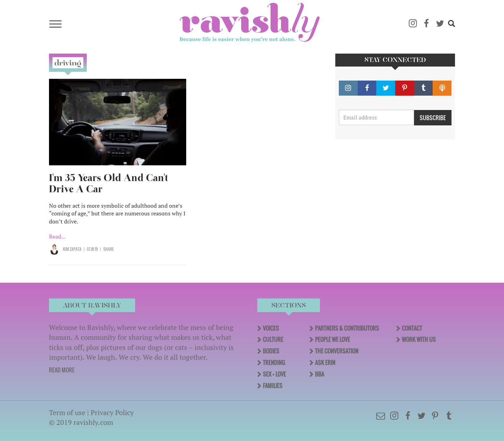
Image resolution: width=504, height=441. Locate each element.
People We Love (332, 339)
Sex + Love (274, 374)
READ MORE (62, 370)
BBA (320, 374)
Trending (274, 363)
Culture (273, 339)
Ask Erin (325, 363)
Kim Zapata (72, 249)
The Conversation (337, 351)
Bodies (271, 351)
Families (273, 386)
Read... (57, 236)
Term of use (67, 412)
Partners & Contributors (347, 328)
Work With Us (419, 339)
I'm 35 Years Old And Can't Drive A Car (108, 183)
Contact (412, 328)
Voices (271, 328)
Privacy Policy (112, 412)
